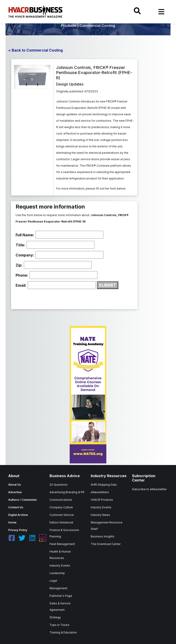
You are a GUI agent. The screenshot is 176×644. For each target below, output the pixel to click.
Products (69, 25)
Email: (21, 285)
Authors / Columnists (22, 500)
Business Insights (103, 536)
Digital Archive (18, 515)
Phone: (22, 275)
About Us (15, 485)
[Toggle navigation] (161, 12)
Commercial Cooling (97, 25)
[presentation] (50, 298)
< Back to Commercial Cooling (36, 50)
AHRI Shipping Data (104, 485)
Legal (53, 581)
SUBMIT (108, 285)
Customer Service (62, 515)
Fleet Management (62, 544)
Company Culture (61, 507)
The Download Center (106, 544)
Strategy (55, 617)
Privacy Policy (18, 530)
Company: (25, 255)
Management (58, 588)
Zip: (19, 265)
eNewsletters (100, 492)
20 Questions (59, 485)
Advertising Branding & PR (67, 492)
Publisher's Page (61, 596)
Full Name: (25, 235)
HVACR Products (102, 500)
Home (12, 522)
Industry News (100, 515)
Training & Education (63, 632)
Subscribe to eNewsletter (149, 489)
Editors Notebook (61, 522)
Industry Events (60, 566)
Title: (20, 245)
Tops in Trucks (59, 625)
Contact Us (16, 507)
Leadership (57, 573)
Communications (61, 500)
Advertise (15, 492)
